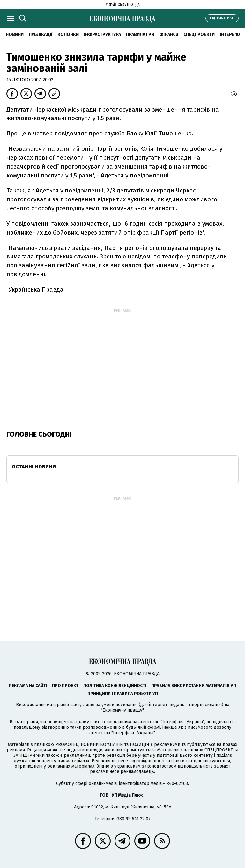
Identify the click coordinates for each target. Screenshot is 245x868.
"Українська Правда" (36, 289)
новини (15, 35)
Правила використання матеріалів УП (194, 686)
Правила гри (140, 35)
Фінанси (169, 35)
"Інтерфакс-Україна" (182, 722)
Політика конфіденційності (115, 686)
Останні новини (34, 467)
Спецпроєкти (199, 35)
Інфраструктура (102, 35)
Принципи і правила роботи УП (123, 694)
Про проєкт (65, 686)
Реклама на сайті (28, 686)
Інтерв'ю (230, 35)
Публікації (41, 35)
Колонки (68, 35)
